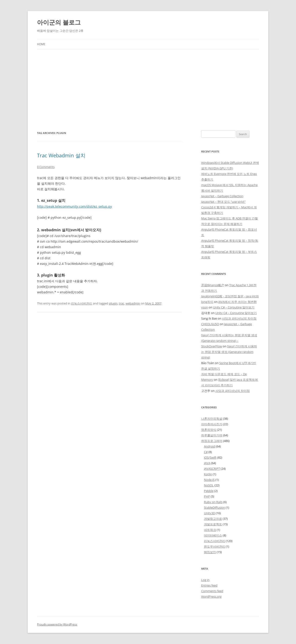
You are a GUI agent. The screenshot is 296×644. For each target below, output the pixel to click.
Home (41, 44)
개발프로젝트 (213, 524)
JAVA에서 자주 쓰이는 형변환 (237, 302)
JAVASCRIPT (212, 469)
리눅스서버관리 (82, 303)
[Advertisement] (148, 84)
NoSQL (209, 485)
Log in (205, 580)
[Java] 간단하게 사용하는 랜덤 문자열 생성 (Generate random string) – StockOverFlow (229, 341)
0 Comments (46, 167)
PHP (207, 496)
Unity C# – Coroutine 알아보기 (234, 307)
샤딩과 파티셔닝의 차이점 (239, 318)
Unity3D (210, 513)
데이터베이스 (213, 535)
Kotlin (208, 474)
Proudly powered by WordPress (57, 624)
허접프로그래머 (212, 441)
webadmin (133, 303)
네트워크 (210, 530)
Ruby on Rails (213, 502)
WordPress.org (211, 596)
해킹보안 (210, 552)
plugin (113, 303)
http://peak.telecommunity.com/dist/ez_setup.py (74, 206)
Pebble (209, 491)
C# (206, 452)
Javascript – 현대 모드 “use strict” (223, 202)
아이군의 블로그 (59, 22)
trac (122, 303)
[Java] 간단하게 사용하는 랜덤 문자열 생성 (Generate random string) (229, 352)
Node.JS (209, 480)
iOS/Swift (210, 457)
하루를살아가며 (212, 435)
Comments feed (212, 591)
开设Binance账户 (213, 285)
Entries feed (209, 585)
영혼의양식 (209, 430)
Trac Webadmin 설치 (61, 155)
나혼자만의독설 (212, 419)
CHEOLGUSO (210, 324)
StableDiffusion (214, 508)
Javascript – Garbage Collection (222, 196)
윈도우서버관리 (214, 546)
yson (205, 307)
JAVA (207, 463)
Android (210, 446)
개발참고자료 (213, 519)
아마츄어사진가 (212, 424)
